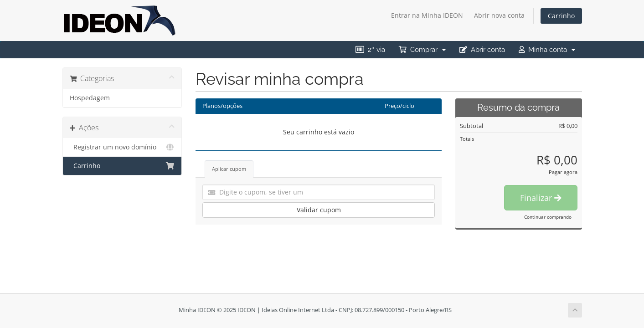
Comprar (422, 50)
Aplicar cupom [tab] (229, 169)
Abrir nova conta (499, 15)
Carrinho (561, 16)
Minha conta (547, 50)
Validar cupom (319, 210)
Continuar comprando (548, 217)
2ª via (370, 50)
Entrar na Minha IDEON (427, 15)
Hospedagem (90, 98)
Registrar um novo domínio (122, 147)
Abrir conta (482, 50)
